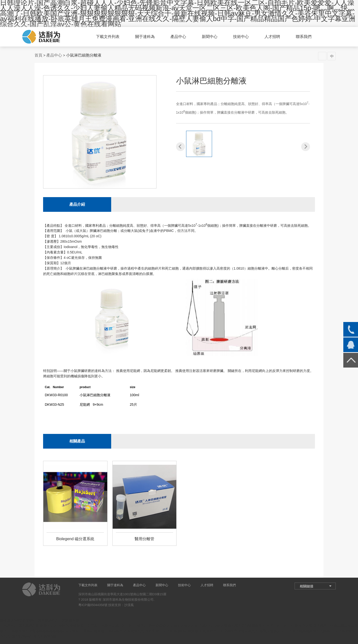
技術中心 (241, 37)
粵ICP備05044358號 (93, 605)
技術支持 (115, 605)
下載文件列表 (108, 37)
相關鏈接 (307, 586)
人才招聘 (272, 37)
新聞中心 (210, 37)
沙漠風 (129, 605)
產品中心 (178, 37)
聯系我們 (304, 37)
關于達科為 (145, 37)
